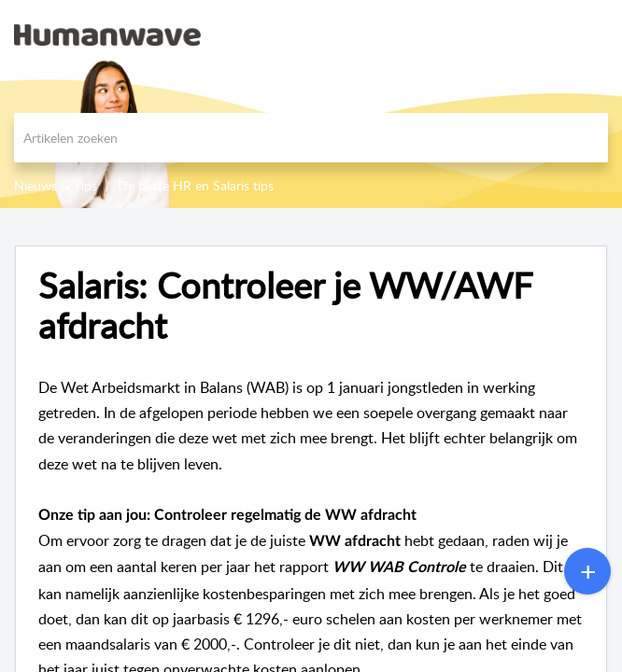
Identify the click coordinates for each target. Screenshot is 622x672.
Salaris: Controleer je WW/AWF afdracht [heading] (285, 306)
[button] (559, 35)
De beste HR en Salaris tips (196, 185)
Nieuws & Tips (56, 185)
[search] (311, 138)
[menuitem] (559, 35)
